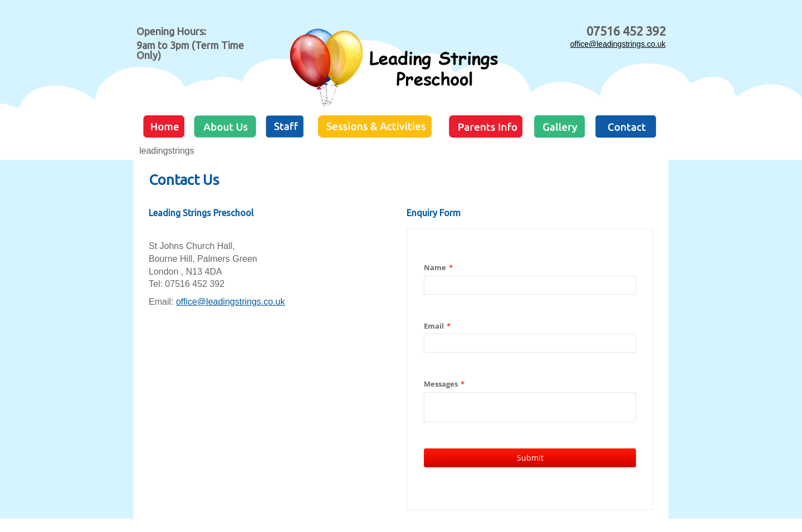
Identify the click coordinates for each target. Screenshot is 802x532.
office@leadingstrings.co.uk (618, 44)
